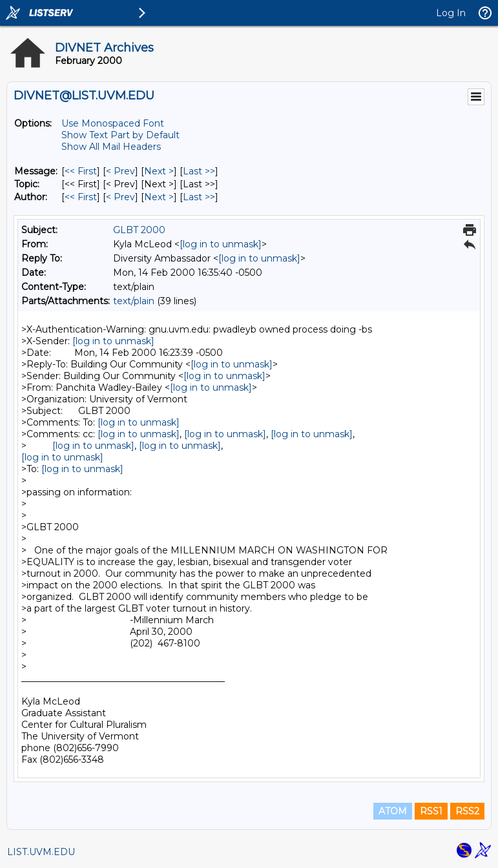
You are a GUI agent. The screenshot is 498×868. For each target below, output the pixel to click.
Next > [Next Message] (159, 171)
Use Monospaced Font (113, 123)
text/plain (134, 301)
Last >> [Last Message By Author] (199, 197)
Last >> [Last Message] (199, 171)
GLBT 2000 (139, 230)
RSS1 (431, 811)
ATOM (393, 811)
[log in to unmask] (221, 244)
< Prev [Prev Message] (120, 171)
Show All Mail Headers (111, 147)
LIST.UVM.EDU (41, 852)
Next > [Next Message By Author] (159, 197)
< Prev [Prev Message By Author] (120, 197)
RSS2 (467, 811)
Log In (451, 13)
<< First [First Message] (81, 171)
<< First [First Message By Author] (81, 197)
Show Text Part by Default (120, 135)
